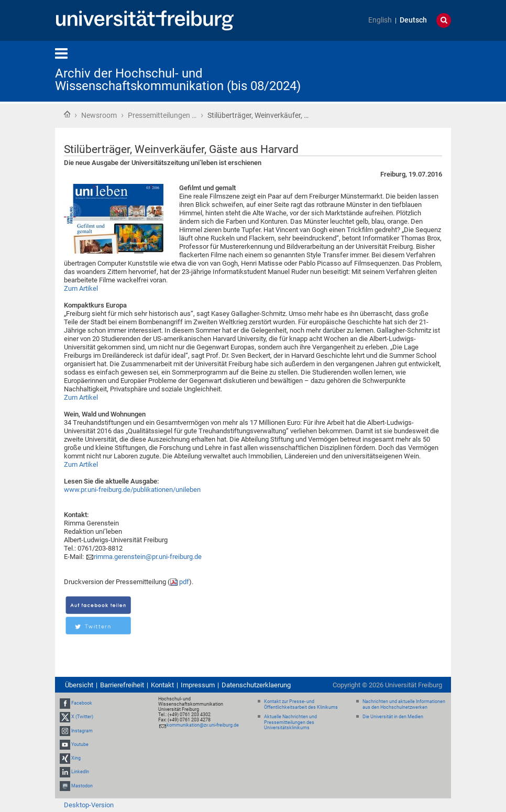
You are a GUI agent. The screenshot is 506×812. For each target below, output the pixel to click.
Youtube (80, 744)
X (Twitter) (82, 717)
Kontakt (162, 685)
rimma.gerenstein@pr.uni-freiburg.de (148, 557)
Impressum (198, 685)
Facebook (82, 703)
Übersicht (79, 685)
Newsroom (99, 115)
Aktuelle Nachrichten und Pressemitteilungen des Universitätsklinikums (290, 722)
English (380, 20)
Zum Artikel (81, 288)
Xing (76, 758)
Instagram (82, 731)
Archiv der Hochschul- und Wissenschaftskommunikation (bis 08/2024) (178, 80)
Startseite (67, 114)
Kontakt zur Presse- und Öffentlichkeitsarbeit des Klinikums (301, 704)
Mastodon (82, 786)
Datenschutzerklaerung (256, 685)
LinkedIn (80, 772)
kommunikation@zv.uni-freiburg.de (203, 725)
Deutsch (413, 20)
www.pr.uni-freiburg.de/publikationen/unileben (132, 490)
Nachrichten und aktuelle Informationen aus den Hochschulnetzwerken (404, 704)
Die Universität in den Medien (393, 717)
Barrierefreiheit (122, 685)
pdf (184, 582)
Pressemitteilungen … (162, 115)
